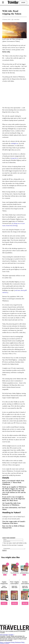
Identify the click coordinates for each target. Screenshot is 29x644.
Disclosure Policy (20, 642)
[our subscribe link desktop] (14, 569)
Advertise (8, 642)
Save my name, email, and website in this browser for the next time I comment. (14, 544)
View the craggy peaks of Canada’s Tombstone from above (14, 523)
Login (23, 3)
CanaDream (6, 483)
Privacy (13, 642)
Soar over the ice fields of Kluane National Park (13, 527)
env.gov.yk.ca (14, 158)
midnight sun (15, 144)
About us (2, 642)
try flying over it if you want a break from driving (13, 225)
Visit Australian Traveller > (7, 635)
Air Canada (6, 503)
